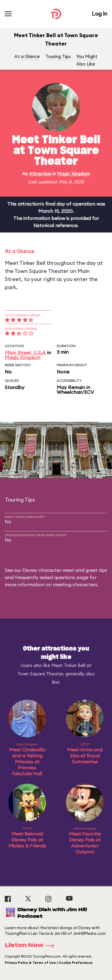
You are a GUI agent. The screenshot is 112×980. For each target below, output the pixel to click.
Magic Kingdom (73, 174)
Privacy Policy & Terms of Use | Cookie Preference (49, 963)
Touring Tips (58, 56)
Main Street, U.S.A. (25, 353)
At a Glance (27, 56)
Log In (99, 14)
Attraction (40, 174)
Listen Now (31, 946)
